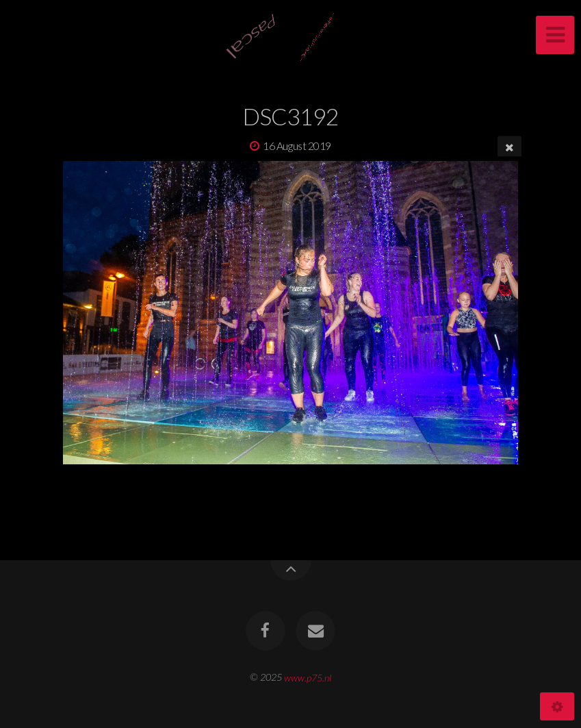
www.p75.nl (308, 677)
